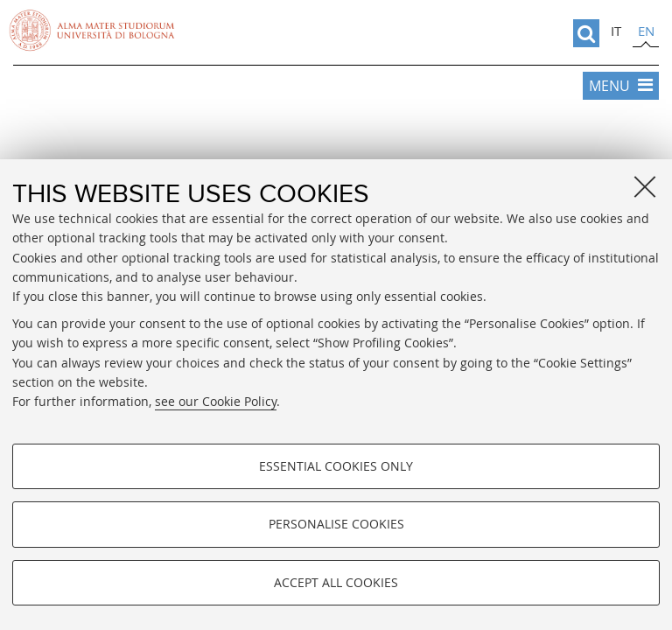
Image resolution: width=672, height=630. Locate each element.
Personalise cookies (336, 524)
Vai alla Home (336, 149)
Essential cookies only (336, 466)
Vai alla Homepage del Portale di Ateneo (92, 31)
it (616, 31)
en (646, 31)
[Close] (645, 186)
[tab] (616, 33)
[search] (586, 33)
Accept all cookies (336, 582)
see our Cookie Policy (216, 401)
